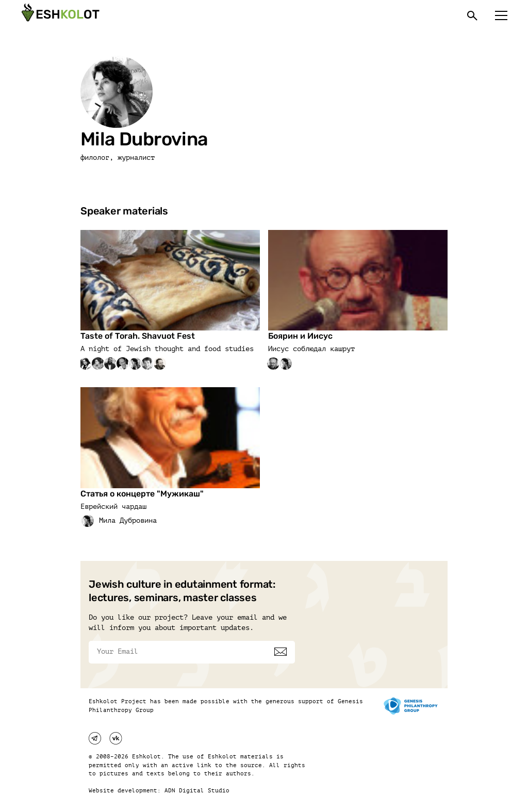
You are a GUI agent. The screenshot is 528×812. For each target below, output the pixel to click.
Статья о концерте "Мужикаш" (142, 494)
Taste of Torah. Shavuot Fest (138, 336)
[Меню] (501, 15)
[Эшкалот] (59, 15)
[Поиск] (472, 15)
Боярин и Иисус (300, 336)
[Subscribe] (280, 652)
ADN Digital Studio (197, 791)
